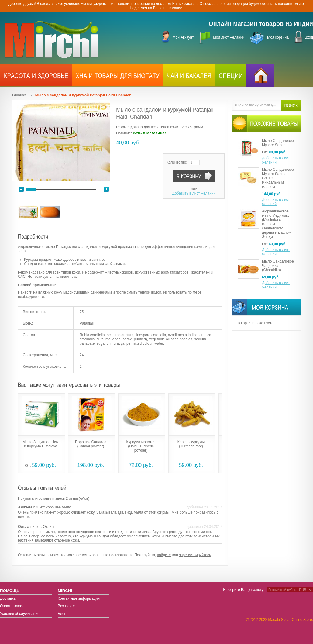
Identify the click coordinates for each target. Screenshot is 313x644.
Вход (309, 37)
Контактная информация (79, 598)
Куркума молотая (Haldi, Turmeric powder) (141, 446)
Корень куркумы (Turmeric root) (191, 444)
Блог (62, 614)
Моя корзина (278, 37)
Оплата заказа (12, 606)
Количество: (177, 162)
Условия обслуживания (20, 614)
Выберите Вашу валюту (243, 590)
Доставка (8, 598)
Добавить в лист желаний (194, 193)
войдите (164, 555)
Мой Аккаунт (183, 37)
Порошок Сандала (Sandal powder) (91, 444)
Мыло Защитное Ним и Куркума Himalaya (41, 444)
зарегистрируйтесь (195, 555)
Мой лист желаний (229, 37)
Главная (19, 95)
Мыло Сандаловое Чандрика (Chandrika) (278, 266)
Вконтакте (66, 606)
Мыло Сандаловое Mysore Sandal (278, 143)
